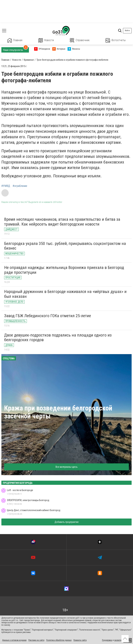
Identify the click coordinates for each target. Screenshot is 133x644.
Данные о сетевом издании (14, 640)
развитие (118, 640)
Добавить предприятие (67, 522)
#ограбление (20, 186)
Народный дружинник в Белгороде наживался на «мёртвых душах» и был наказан (65, 294)
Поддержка (107, 640)
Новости (46, 40)
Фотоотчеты (116, 40)
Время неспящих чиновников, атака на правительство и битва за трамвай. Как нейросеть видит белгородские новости (62, 222)
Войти (127, 31)
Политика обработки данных (59, 640)
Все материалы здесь (67, 467)
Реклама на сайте (36, 640)
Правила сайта (80, 640)
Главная (15, 40)
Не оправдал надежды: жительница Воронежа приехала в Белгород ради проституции (64, 270)
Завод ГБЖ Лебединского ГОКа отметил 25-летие (48, 316)
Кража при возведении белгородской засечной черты (58, 412)
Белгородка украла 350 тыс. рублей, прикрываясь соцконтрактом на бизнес (65, 246)
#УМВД (6, 186)
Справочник (80, 40)
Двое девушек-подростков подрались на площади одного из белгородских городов (58, 338)
